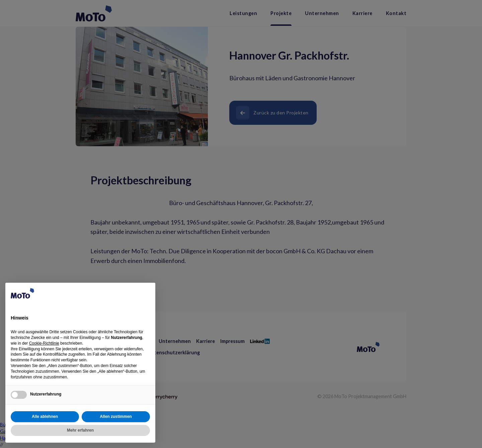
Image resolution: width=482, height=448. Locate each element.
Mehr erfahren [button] (80, 430)
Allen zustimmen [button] (116, 417)
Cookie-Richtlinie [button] (44, 343)
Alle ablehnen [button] (45, 417)
